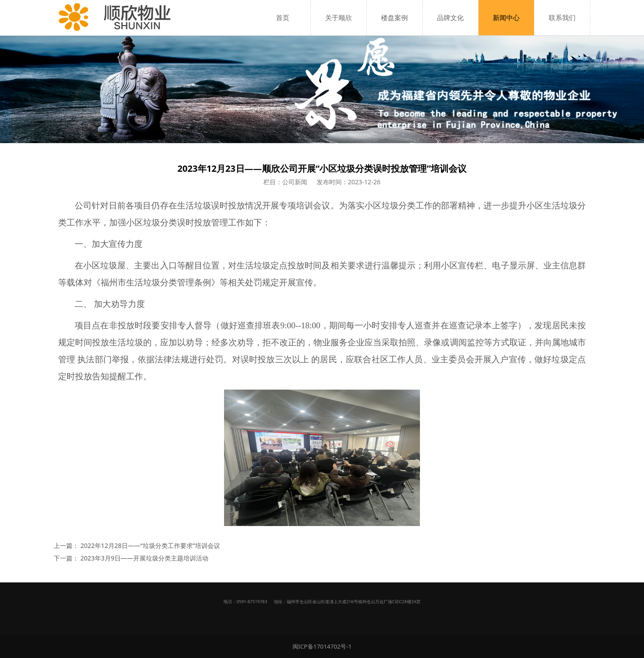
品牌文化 (450, 17)
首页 (283, 17)
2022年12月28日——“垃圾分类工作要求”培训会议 (150, 546)
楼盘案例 (394, 17)
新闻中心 (506, 17)
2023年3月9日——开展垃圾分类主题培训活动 (144, 558)
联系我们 (562, 17)
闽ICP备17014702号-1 (322, 646)
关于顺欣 (339, 17)
